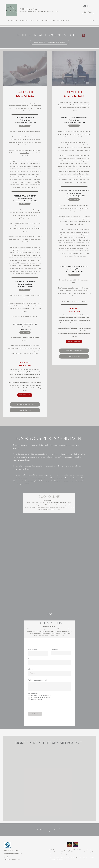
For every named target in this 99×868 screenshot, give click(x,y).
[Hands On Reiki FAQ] (25, 410)
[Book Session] (25, 126)
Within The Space (11, 850)
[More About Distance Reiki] (74, 351)
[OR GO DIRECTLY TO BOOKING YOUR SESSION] (49, 42)
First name (32, 650)
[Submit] (35, 714)
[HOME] (54, 830)
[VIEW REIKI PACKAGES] (25, 395)
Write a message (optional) (38, 680)
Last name (55, 650)
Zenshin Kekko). (26, 308)
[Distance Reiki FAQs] (74, 356)
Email (30, 659)
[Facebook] (90, 20)
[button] (14, 20)
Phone (31, 669)
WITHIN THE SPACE (28, 9)
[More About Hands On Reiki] (25, 404)
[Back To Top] (41, 830)
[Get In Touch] (88, 12)
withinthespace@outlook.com (13, 854)
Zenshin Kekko (24, 153)
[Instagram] (93, 20)
